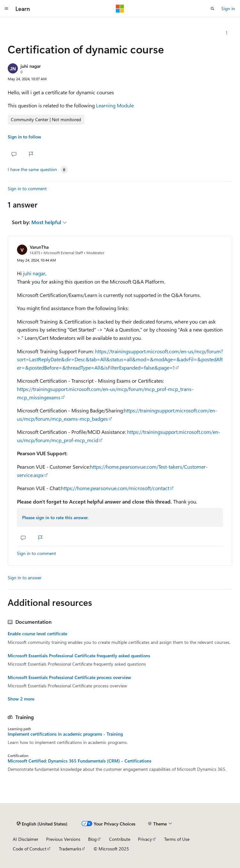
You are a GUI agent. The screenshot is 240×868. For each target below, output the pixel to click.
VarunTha (39, 247)
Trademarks (70, 849)
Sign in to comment (27, 188)
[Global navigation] (6, 9)
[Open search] (212, 9)
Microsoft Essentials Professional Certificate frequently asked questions (79, 656)
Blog (92, 839)
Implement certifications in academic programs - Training (65, 734)
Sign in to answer (25, 578)
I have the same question (32, 169)
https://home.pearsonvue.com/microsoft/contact (115, 488)
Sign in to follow (24, 137)
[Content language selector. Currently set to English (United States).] (42, 824)
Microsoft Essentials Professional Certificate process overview (69, 677)
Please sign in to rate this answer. (55, 517)
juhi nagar (31, 66)
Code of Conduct (30, 849)
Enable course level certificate (37, 634)
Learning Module (115, 105)
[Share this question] (227, 33)
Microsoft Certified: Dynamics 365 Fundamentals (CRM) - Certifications (80, 761)
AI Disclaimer (26, 839)
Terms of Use (177, 839)
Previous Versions (63, 839)
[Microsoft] (120, 9)
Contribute (120, 839)
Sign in (228, 8)
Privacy (145, 839)
